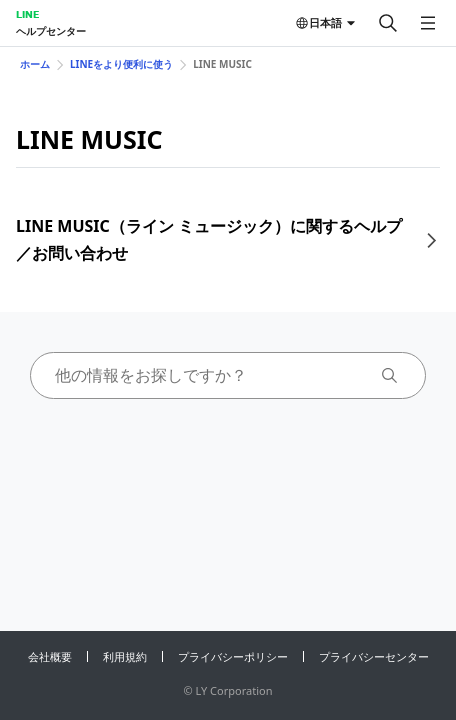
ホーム (35, 64)
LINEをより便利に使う (121, 64)
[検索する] (388, 23)
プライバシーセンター (374, 656)
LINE (27, 14)
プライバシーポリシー (233, 656)
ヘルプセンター (51, 31)
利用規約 (125, 656)
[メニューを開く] (428, 23)
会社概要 (50, 656)
